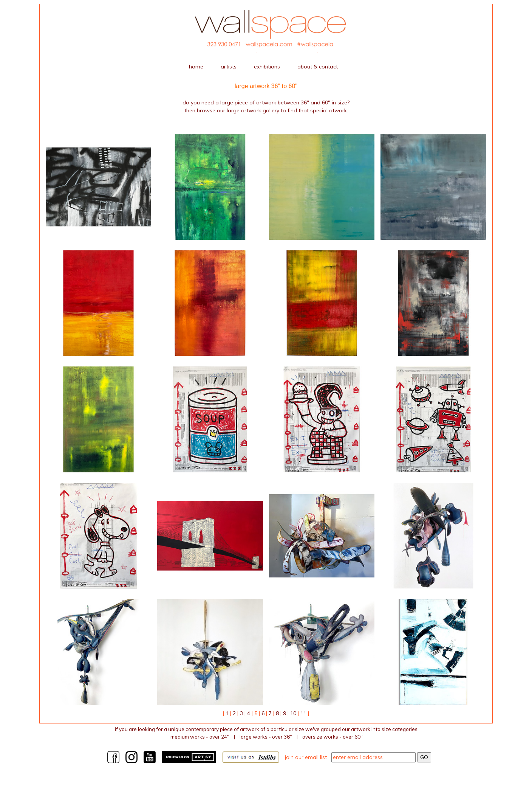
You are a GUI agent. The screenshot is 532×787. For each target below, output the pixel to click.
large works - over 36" (266, 737)
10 (293, 713)
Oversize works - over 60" (332, 737)
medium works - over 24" (200, 737)
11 (303, 713)
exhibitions (267, 67)
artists (229, 67)
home (196, 67)
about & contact (318, 67)
